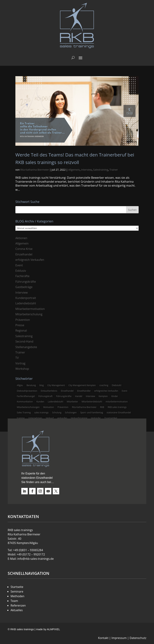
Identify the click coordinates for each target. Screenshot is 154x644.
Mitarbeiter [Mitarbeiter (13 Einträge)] (72, 402)
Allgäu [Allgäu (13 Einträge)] (20, 385)
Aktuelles (17, 610)
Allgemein (74, 170)
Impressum (119, 638)
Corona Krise (24, 249)
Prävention (23, 320)
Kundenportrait (26, 298)
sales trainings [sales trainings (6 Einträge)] (41, 413)
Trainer (114, 170)
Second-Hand (24, 341)
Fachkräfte (22, 276)
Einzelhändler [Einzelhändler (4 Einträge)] (84, 391)
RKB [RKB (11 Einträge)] (102, 407)
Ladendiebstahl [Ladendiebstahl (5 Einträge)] (55, 402)
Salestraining (101, 170)
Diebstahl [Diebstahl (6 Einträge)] (117, 385)
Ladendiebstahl (26, 303)
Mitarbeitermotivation (30, 309)
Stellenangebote (26, 347)
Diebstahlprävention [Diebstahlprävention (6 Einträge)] (27, 391)
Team (14, 601)
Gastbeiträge (24, 287)
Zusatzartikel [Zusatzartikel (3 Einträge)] (111, 418)
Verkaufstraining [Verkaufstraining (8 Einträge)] (79, 418)
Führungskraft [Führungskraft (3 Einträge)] (46, 396)
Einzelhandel (24, 254)
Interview (86, 170)
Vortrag (20, 363)
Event (19, 265)
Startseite (17, 587)
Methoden (17, 596)
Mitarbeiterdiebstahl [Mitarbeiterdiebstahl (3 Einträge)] (92, 402)
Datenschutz (138, 638)
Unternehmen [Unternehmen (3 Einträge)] (35, 418)
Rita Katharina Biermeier (35, 170)
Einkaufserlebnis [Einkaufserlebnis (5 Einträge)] (49, 391)
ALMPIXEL (53, 629)
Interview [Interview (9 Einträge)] (91, 396)
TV (17, 358)
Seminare (17, 591)
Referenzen (18, 605)
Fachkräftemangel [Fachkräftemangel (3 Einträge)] (26, 396)
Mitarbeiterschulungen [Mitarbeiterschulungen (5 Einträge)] (28, 407)
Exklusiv (21, 271)
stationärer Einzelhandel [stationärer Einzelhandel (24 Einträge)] (119, 413)
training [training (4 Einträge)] (21, 418)
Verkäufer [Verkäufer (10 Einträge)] (96, 418)
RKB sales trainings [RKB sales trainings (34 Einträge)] (117, 407)
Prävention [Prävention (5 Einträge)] (63, 407)
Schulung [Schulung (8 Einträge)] (57, 413)
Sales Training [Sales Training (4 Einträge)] (24, 413)
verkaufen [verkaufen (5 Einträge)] (62, 418)
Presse (20, 325)
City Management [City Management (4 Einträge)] (56, 385)
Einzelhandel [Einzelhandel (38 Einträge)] (67, 391)
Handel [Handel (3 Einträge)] (79, 396)
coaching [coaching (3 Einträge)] (104, 385)
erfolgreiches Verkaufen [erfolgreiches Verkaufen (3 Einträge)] (106, 391)
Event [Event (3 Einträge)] (125, 391)
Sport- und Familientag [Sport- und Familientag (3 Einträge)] (92, 413)
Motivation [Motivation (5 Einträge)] (49, 407)
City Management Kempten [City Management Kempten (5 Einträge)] (82, 385)
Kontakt (103, 638)
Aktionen (21, 238)
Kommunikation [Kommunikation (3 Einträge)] (25, 402)
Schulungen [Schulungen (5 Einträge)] (71, 413)
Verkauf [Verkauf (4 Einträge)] (50, 418)
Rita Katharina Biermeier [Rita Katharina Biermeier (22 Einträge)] (84, 407)
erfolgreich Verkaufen (30, 260)
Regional (21, 331)
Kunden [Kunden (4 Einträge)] (40, 402)
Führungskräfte (26, 282)
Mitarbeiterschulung (29, 314)
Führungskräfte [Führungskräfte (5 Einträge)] (64, 396)
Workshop (22, 369)
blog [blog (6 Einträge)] (41, 385)
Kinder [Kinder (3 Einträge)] (115, 396)
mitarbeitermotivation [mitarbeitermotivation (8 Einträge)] (117, 402)
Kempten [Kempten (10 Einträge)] (103, 396)
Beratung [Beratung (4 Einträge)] (31, 385)
